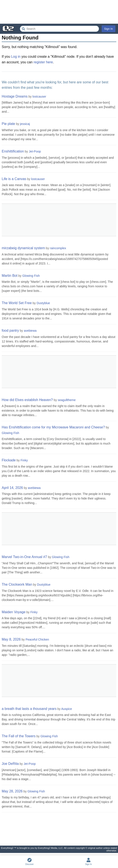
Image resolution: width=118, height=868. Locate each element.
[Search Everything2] (59, 29)
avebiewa (30, 331)
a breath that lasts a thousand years (29, 709)
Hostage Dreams (15, 96)
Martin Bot (10, 276)
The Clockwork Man (17, 584)
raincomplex (58, 248)
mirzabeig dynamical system (23, 248)
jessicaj (25, 124)
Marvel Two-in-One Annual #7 (24, 557)
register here (43, 62)
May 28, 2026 (12, 791)
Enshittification (13, 151)
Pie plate (8, 124)
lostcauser (39, 96)
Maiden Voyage (14, 612)
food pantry (10, 331)
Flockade (9, 460)
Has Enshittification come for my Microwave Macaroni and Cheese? (53, 427)
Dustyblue (43, 303)
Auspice (67, 709)
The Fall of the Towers (19, 736)
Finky (24, 460)
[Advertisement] (59, 12)
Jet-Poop (35, 151)
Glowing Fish (31, 276)
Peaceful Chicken (37, 639)
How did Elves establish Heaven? (27, 400)
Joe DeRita (10, 764)
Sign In (109, 29)
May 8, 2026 (11, 639)
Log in (16, 57)
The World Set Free (17, 303)
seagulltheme (67, 400)
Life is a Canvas (14, 179)
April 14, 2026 (12, 488)
